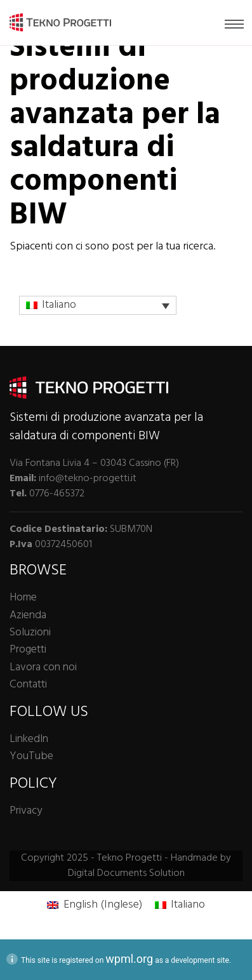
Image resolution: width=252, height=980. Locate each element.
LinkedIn (29, 739)
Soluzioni (30, 632)
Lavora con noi (43, 667)
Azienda (28, 615)
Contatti (28, 685)
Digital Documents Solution (126, 873)
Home (23, 598)
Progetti (28, 650)
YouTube (31, 756)
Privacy (26, 811)
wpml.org (129, 959)
